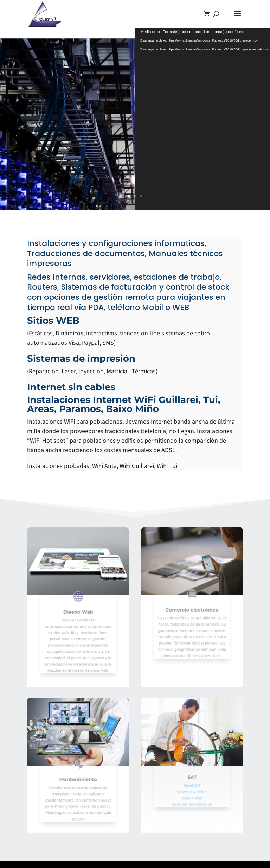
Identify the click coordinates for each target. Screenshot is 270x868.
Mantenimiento (78, 783)
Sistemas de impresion (192, 798)
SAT (192, 779)
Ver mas (56, 149)
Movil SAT (192, 785)
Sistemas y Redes (192, 789)
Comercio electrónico (192, 614)
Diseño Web (78, 618)
